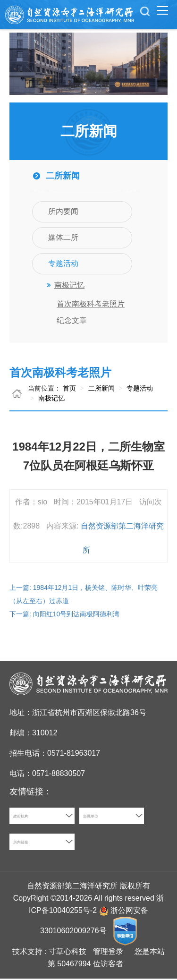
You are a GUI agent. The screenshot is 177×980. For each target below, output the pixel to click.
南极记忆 (51, 400)
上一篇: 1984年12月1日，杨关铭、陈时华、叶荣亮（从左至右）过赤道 (84, 596)
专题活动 (139, 390)
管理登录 (108, 953)
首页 (69, 390)
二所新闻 (101, 390)
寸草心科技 (67, 953)
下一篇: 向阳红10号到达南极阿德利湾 (64, 615)
